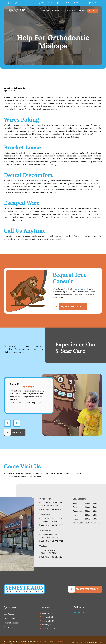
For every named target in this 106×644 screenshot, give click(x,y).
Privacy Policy (51, 642)
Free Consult (93, 11)
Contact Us (82, 11)
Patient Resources (70, 11)
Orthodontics (57, 11)
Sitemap (41, 642)
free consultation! (79, 289)
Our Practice (46, 11)
